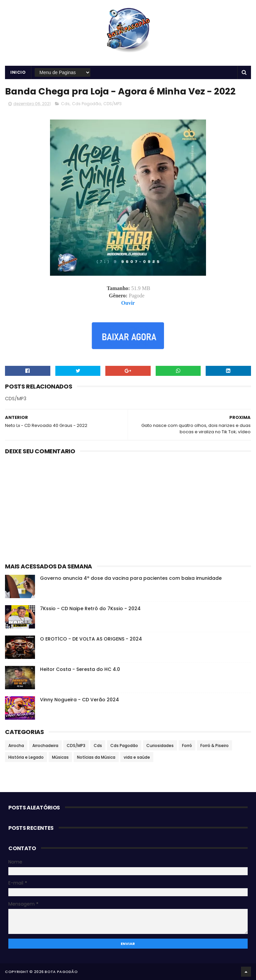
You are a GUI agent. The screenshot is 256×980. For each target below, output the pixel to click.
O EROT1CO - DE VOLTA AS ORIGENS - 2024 (91, 639)
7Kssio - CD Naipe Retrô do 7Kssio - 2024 (90, 608)
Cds (65, 104)
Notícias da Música (96, 757)
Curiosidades (160, 746)
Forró (187, 746)
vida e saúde (137, 757)
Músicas (60, 757)
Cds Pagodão (86, 104)
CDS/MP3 (112, 104)
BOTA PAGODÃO (61, 972)
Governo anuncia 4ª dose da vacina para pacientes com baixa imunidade (131, 578)
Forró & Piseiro (214, 746)
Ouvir (128, 303)
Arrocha (16, 746)
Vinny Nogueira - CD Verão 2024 (79, 700)
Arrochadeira (45, 746)
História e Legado (26, 757)
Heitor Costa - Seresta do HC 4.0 (80, 669)
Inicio (18, 72)
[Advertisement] (128, 507)
